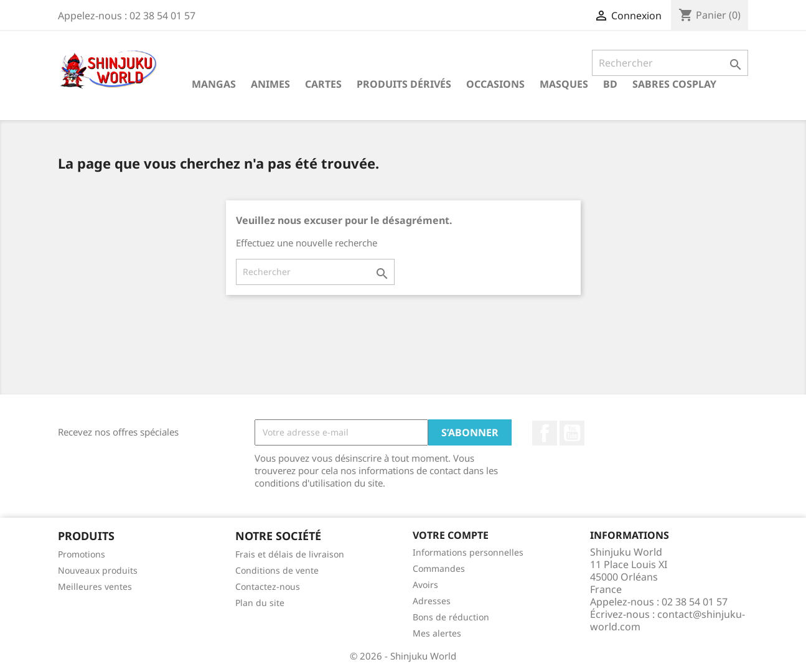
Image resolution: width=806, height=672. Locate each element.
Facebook (545, 433)
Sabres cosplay (674, 84)
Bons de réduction (451, 617)
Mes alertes (437, 633)
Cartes (323, 84)
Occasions (495, 84)
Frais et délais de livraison (290, 554)
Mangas (214, 84)
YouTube (572, 433)
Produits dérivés (404, 84)
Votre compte (451, 535)
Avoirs (425, 585)
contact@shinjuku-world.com (668, 620)
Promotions (82, 554)
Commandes (439, 568)
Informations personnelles (468, 552)
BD (610, 84)
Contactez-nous (268, 586)
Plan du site (260, 603)
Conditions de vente (277, 570)
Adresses (432, 601)
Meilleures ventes (95, 586)
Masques (564, 84)
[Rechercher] (670, 63)
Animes (270, 84)
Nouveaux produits (98, 570)
